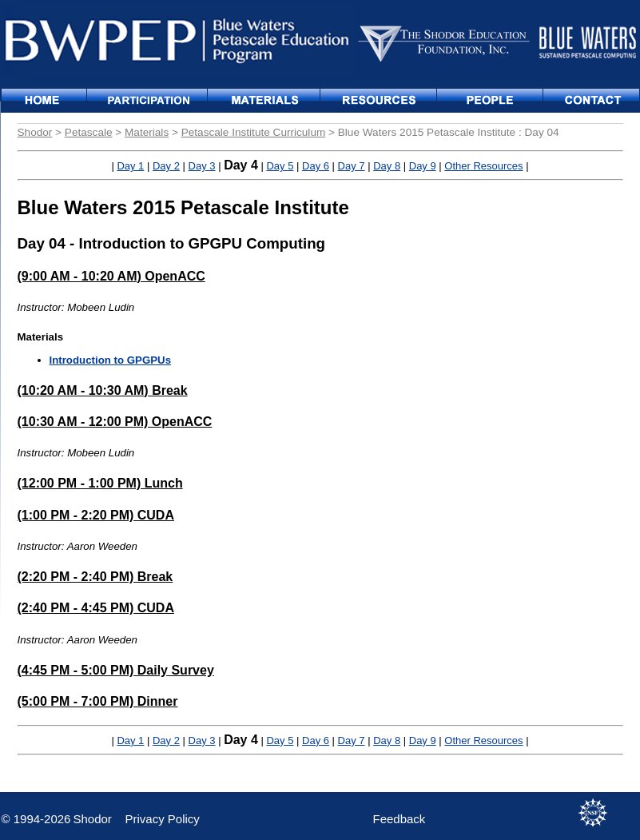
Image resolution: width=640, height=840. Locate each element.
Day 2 (166, 166)
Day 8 (387, 166)
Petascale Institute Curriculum (254, 132)
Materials (147, 132)
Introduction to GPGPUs (111, 360)
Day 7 (352, 166)
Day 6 (316, 166)
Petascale (89, 132)
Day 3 (202, 166)
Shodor (35, 132)
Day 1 (130, 166)
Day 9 (423, 166)
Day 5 (280, 166)
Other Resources (483, 166)
